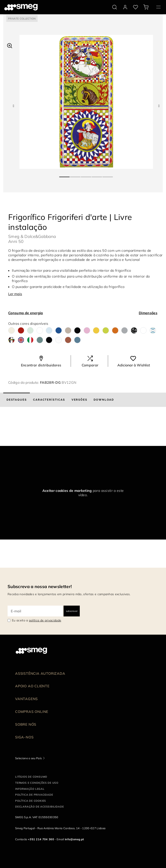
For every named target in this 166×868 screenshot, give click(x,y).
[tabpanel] (86, 102)
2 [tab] (75, 175)
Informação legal (30, 789)
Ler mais (15, 294)
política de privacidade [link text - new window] (45, 620)
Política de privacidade (34, 795)
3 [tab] (86, 175)
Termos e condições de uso (37, 783)
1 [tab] (65, 175)
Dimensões (148, 313)
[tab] (17, 400)
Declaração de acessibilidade (39, 807)
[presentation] (32, 430)
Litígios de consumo (31, 777)
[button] (10, 45)
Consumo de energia (26, 313)
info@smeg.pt (74, 839)
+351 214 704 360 (41, 839)
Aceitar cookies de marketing (67, 491)
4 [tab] (97, 175)
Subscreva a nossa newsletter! (40, 586)
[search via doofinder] (115, 7)
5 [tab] (108, 175)
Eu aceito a (37, 620)
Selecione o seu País (28, 758)
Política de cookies (31, 801)
